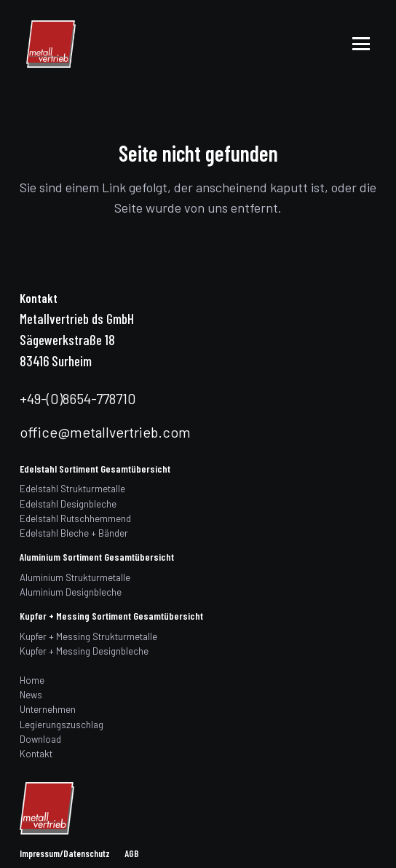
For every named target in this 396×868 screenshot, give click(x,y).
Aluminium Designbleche (71, 592)
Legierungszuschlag (62, 725)
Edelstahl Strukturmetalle (72, 489)
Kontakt (36, 754)
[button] (361, 44)
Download (40, 739)
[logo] (51, 44)
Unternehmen (48, 709)
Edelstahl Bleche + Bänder (74, 533)
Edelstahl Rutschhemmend (75, 518)
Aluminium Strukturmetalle (75, 577)
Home (32, 680)
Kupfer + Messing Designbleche (84, 651)
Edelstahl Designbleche (68, 504)
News (31, 695)
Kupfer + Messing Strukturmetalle (88, 636)
